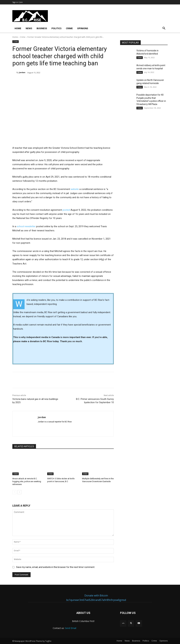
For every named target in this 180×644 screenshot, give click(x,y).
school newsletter (26, 226)
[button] (164, 29)
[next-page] (19, 492)
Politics (56, 28)
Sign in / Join (18, 2)
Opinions (83, 28)
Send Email (71, 628)
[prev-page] (14, 492)
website (75, 189)
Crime (69, 28)
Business (42, 28)
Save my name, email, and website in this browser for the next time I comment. (56, 567)
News (29, 28)
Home (18, 28)
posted (66, 210)
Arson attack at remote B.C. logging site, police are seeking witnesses (27, 481)
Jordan (22, 72)
